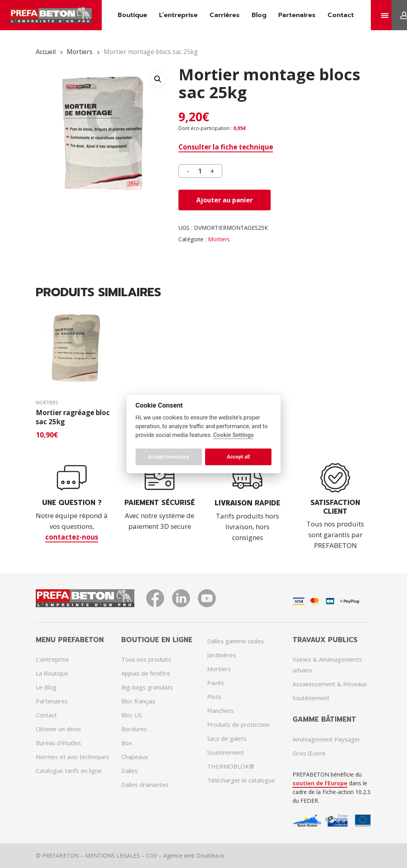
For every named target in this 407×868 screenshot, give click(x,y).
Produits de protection (238, 724)
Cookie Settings (233, 435)
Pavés (216, 683)
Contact (46, 715)
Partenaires (52, 701)
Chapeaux (135, 757)
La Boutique (52, 673)
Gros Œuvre (309, 753)
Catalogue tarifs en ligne (69, 771)
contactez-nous (72, 537)
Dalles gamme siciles (235, 641)
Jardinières (222, 655)
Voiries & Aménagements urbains (327, 665)
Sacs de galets (227, 738)
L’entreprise (52, 659)
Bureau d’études (58, 743)
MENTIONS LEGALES (112, 855)
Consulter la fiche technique (226, 147)
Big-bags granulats (147, 687)
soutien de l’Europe (320, 783)
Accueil (46, 52)
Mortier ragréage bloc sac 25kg (73, 417)
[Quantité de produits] (200, 171)
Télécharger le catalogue (241, 780)
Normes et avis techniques (73, 757)
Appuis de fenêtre (146, 673)
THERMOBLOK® (231, 766)
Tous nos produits (146, 659)
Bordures (134, 729)
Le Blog (46, 687)
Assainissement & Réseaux (330, 684)
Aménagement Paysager (327, 739)
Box (127, 743)
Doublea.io (210, 855)
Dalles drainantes (145, 785)
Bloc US (132, 715)
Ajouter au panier (225, 200)
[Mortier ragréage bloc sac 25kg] (76, 349)
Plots (214, 697)
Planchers (220, 711)
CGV (152, 855)
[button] (158, 79)
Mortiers (80, 52)
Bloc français (138, 701)
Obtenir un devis (58, 729)
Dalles (130, 771)
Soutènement (226, 752)
